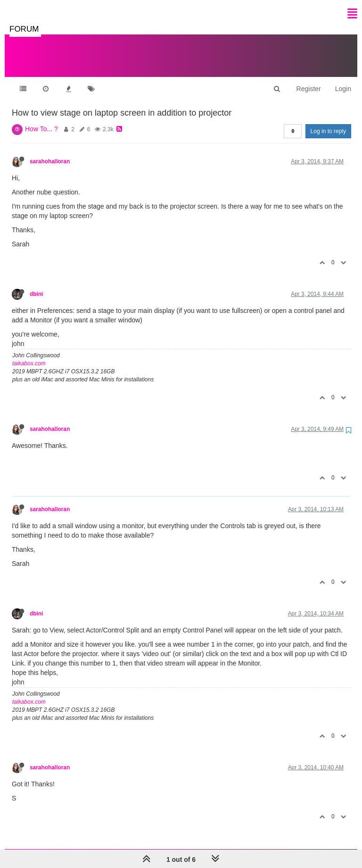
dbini (36, 285)
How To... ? (41, 119)
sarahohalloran (50, 152)
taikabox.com (29, 354)
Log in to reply (328, 122)
